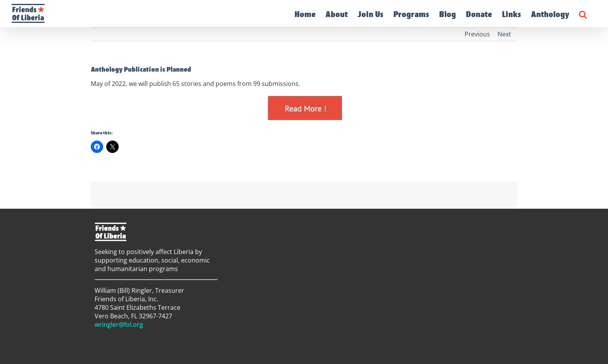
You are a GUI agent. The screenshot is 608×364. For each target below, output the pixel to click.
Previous (477, 34)
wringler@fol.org (119, 325)
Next (504, 34)
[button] (583, 14)
